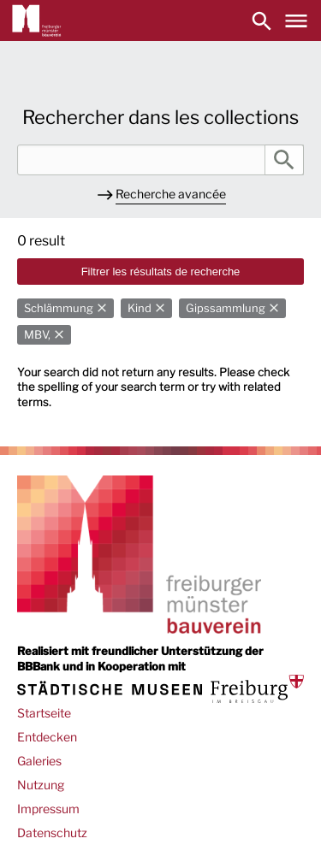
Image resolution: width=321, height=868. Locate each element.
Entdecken (47, 737)
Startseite (44, 713)
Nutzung (41, 785)
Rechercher (284, 160)
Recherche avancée (171, 194)
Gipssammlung (226, 308)
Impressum (48, 809)
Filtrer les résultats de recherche (161, 272)
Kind (140, 308)
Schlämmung (59, 308)
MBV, (37, 335)
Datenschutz (52, 833)
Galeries (39, 761)
